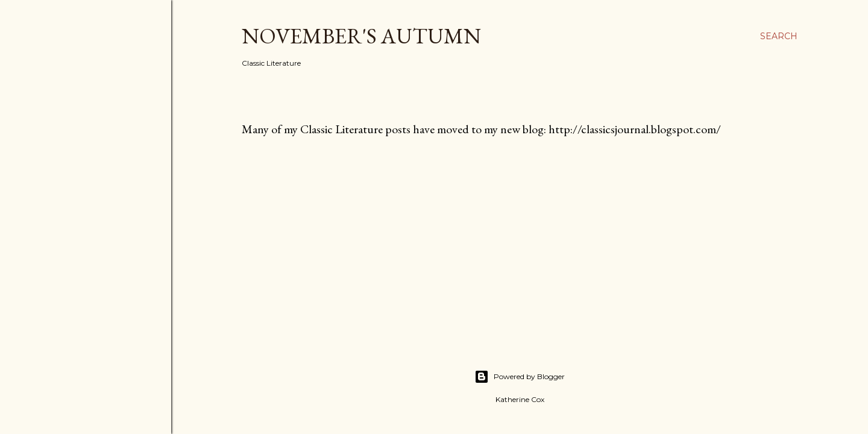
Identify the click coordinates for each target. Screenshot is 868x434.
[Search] (779, 36)
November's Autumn (361, 36)
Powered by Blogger (520, 377)
